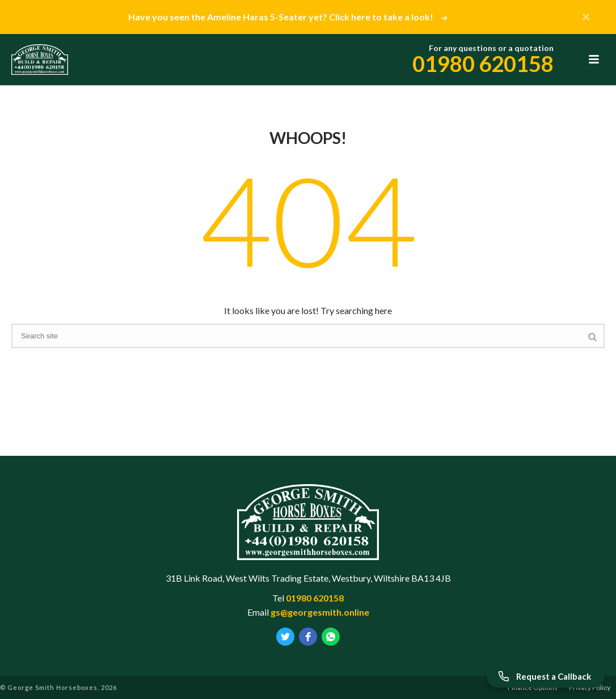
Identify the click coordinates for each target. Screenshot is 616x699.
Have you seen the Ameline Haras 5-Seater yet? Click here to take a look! (287, 17)
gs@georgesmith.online (320, 612)
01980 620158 (483, 63)
